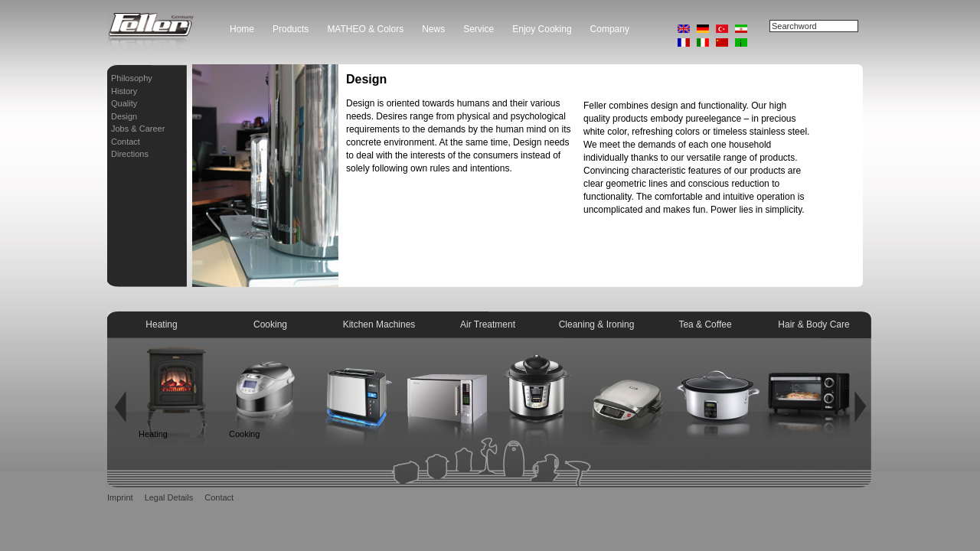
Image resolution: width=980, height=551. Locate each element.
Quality (124, 103)
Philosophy (132, 78)
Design (124, 116)
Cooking (270, 324)
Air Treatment (488, 324)
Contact (126, 142)
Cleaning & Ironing (597, 324)
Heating (161, 324)
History (124, 91)
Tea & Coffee (705, 324)
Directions (130, 154)
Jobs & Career (138, 129)
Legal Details (169, 497)
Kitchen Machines (379, 324)
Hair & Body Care (813, 324)
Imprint (120, 497)
